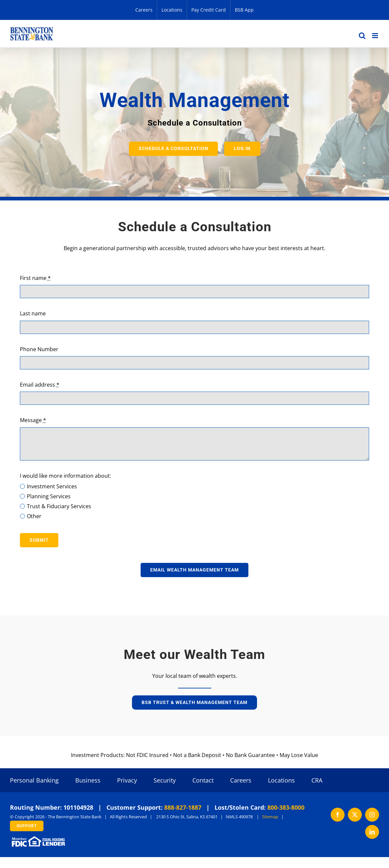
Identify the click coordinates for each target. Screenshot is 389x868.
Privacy (127, 780)
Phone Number (39, 349)
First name (35, 278)
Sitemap (270, 817)
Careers (241, 780)
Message (33, 420)
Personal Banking (34, 780)
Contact (203, 780)
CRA (317, 780)
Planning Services (49, 496)
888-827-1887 (183, 807)
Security (165, 780)
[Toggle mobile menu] (376, 36)
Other (34, 516)
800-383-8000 (286, 807)
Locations (281, 780)
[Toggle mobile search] (362, 36)
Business (88, 780)
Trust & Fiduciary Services (59, 506)
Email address (40, 385)
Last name (33, 313)
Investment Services (52, 486)
